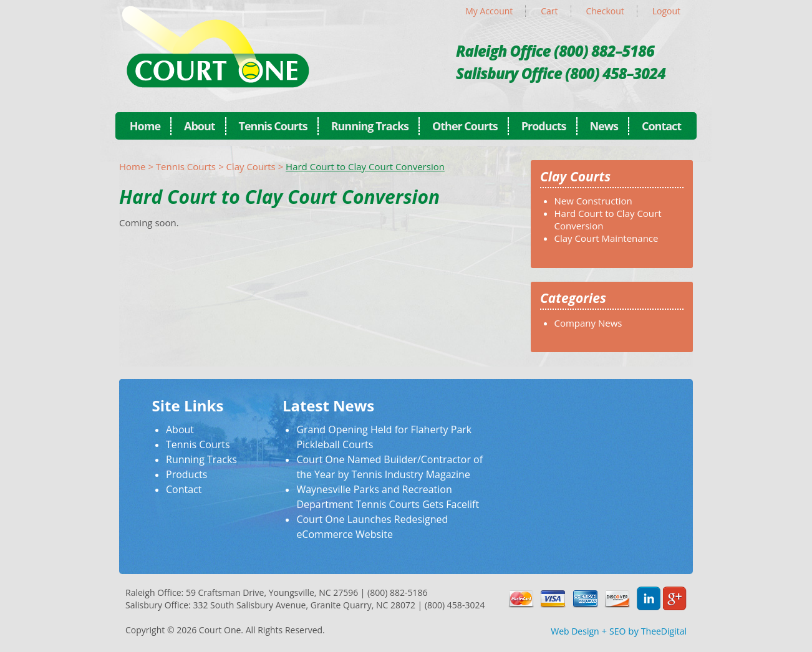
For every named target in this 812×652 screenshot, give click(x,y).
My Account (489, 11)
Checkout (605, 11)
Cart (549, 11)
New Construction (593, 201)
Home (145, 126)
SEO (617, 631)
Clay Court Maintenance (607, 238)
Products (544, 126)
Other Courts (465, 126)
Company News (588, 323)
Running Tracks (370, 126)
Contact (661, 126)
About (200, 126)
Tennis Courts (273, 126)
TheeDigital (664, 631)
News (604, 126)
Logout (666, 11)
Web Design (575, 631)
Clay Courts (250, 166)
